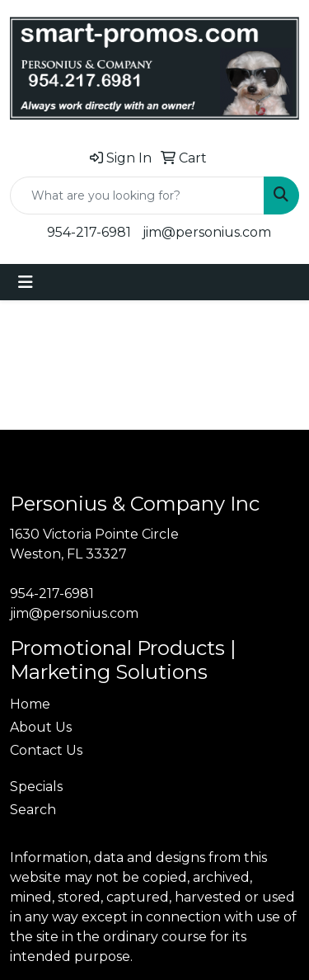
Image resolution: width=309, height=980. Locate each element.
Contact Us (46, 750)
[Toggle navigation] (26, 282)
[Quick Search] (137, 196)
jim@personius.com (207, 232)
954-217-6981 (89, 232)
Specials (36, 787)
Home (30, 704)
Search (33, 810)
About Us (41, 727)
